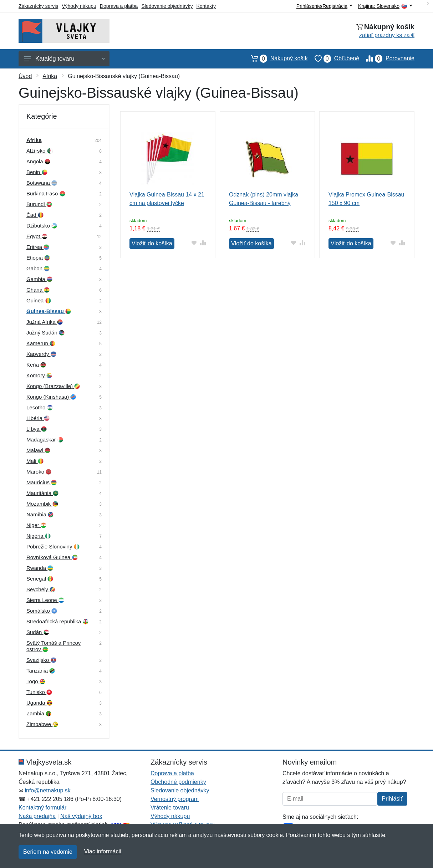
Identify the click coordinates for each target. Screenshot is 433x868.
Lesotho (40, 407)
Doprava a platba (119, 6)
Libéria (38, 418)
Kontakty (206, 6)
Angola (38, 161)
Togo (36, 681)
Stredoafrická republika (57, 621)
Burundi (39, 204)
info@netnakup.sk (47, 790)
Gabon (38, 268)
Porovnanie (387, 58)
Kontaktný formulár (42, 808)
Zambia (39, 713)
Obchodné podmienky (178, 782)
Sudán (38, 632)
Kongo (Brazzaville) (53, 386)
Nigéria (39, 536)
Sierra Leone (45, 600)
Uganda (39, 703)
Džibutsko (42, 226)
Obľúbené (333, 58)
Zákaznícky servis (38, 6)
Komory (39, 375)
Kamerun (41, 343)
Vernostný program (175, 799)
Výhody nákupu (79, 6)
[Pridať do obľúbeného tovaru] (194, 243)
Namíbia (40, 514)
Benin (37, 172)
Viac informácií (103, 851)
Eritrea (38, 247)
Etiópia (38, 258)
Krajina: (385, 6)
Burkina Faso (46, 193)
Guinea (39, 300)
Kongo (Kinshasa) (51, 397)
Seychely (41, 589)
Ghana (38, 290)
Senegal (40, 579)
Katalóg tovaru (65, 59)
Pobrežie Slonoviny (53, 547)
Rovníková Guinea (52, 557)
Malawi (38, 450)
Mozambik (42, 504)
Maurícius (42, 482)
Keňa (36, 365)
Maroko (39, 472)
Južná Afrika (45, 322)
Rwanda (40, 568)
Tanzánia (41, 671)
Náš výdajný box (81, 816)
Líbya (37, 429)
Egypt (37, 236)
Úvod (25, 76)
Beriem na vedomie (48, 852)
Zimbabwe (42, 724)
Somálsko (42, 611)
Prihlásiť (392, 799)
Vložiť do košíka (152, 243)
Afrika (50, 76)
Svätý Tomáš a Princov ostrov (54, 646)
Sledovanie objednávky (167, 6)
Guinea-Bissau (49, 311)
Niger (36, 525)
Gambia (39, 279)
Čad (35, 215)
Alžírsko (40, 151)
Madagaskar (45, 440)
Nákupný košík (276, 58)
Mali (35, 461)
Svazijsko (41, 660)
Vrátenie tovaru (170, 808)
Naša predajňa (37, 816)
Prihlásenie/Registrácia (324, 6)
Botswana (42, 183)
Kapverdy (41, 354)
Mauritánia (42, 493)
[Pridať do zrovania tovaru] (203, 243)
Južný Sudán (45, 333)
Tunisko (39, 692)
